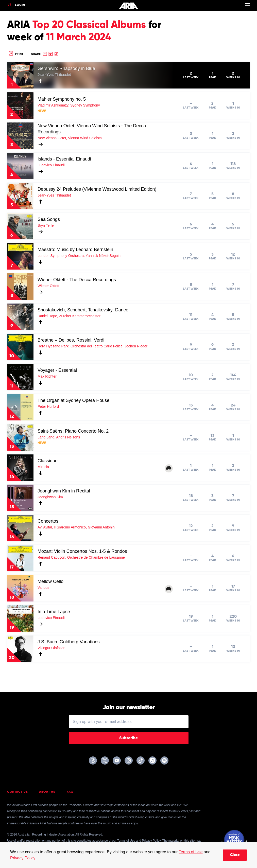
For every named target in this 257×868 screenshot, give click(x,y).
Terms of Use (191, 852)
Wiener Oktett (48, 286)
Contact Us (18, 792)
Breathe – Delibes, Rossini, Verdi (71, 340)
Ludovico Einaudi (51, 165)
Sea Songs (49, 219)
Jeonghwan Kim (50, 497)
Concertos (48, 521)
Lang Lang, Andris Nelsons (59, 437)
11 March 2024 (79, 38)
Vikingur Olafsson (51, 648)
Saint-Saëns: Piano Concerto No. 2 (73, 431)
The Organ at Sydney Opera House (73, 400)
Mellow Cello (50, 581)
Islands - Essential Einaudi (64, 159)
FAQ (70, 792)
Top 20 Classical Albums (89, 25)
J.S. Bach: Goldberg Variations (69, 642)
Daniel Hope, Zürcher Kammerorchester (69, 316)
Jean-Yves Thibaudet (54, 75)
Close (235, 855)
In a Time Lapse (54, 612)
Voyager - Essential (57, 370)
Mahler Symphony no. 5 (62, 99)
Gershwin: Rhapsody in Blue (66, 68)
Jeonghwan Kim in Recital (64, 491)
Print (16, 54)
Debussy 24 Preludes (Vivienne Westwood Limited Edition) (97, 189)
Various (43, 588)
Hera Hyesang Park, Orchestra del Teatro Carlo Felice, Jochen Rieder (92, 346)
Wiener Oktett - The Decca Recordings (77, 280)
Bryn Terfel (46, 225)
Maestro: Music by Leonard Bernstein (75, 250)
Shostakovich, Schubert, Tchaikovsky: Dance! (84, 310)
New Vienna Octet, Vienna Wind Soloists (70, 138)
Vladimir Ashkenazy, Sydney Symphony (69, 105)
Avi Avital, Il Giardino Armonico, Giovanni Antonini (76, 527)
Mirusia (43, 467)
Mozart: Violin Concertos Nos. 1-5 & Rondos (82, 551)
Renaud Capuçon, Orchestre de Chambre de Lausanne (81, 557)
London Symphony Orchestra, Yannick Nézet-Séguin (79, 256)
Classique (48, 461)
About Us (47, 792)
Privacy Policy (23, 858)
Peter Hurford (48, 406)
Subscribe (128, 738)
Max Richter (47, 376)
